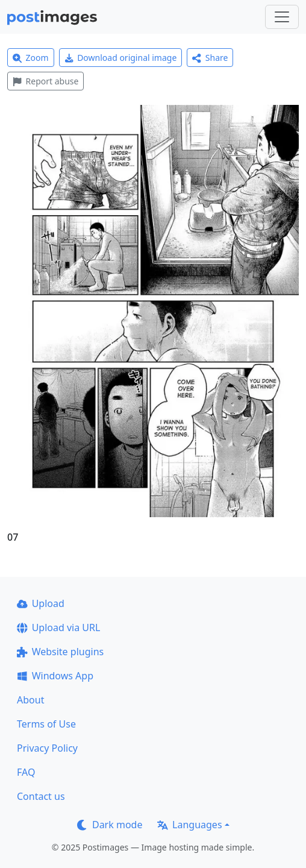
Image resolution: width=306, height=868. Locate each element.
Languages (189, 825)
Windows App (55, 676)
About (30, 700)
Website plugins (60, 652)
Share (210, 58)
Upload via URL (58, 627)
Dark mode (110, 825)
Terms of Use (46, 724)
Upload (41, 603)
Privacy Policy (47, 748)
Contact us (41, 796)
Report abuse (45, 81)
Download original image (121, 58)
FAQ (26, 772)
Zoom (31, 58)
